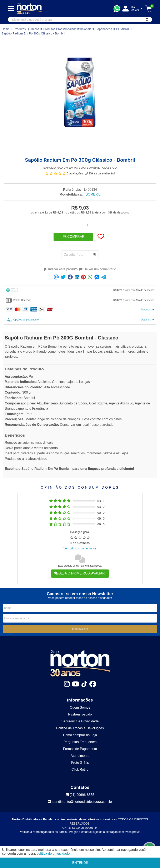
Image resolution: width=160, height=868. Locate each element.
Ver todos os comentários (80, 548)
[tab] (80, 291)
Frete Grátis (80, 763)
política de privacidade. (54, 853)
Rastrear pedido (80, 714)
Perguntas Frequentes (80, 742)
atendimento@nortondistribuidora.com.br (80, 802)
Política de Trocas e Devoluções (80, 728)
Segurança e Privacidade (80, 721)
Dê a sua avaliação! (100, 173)
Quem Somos (80, 707)
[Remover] (72, 225)
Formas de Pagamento (80, 749)
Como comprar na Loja (80, 735)
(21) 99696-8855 (80, 795)
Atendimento (80, 756)
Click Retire (80, 770)
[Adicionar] (88, 225)
